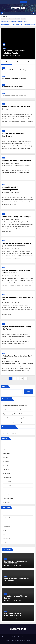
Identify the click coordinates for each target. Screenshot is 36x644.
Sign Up (28, 640)
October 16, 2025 (9, 55)
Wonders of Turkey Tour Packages (17, 217)
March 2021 (6, 502)
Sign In (24, 640)
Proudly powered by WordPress (10, 637)
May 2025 (6, 465)
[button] (31, 13)
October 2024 (7, 494)
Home (7, 640)
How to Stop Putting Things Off (13, 19)
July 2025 (6, 457)
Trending (29, 62)
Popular (17, 62)
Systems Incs (18, 8)
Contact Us (18, 640)
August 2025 (6, 453)
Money (3, 19)
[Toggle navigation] (17, 13)
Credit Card (24, 19)
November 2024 (7, 490)
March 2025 (6, 474)
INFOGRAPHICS (5, 21)
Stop (4, 542)
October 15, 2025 (9, 163)
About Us (12, 640)
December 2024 (8, 486)
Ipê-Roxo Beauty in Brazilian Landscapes (14, 78)
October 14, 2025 (9, 249)
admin (18, 55)
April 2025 (6, 469)
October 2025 (7, 445)
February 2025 (7, 478)
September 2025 (8, 449)
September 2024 (8, 498)
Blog (4, 49)
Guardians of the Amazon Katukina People (14, 52)
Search (5, 386)
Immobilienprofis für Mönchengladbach (14, 95)
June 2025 (6, 461)
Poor (25, 21)
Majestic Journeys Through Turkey (12, 87)
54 (22, 378)
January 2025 (7, 482)
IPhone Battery (13, 21)
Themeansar (30, 637)
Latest (6, 62)
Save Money (20, 21)
